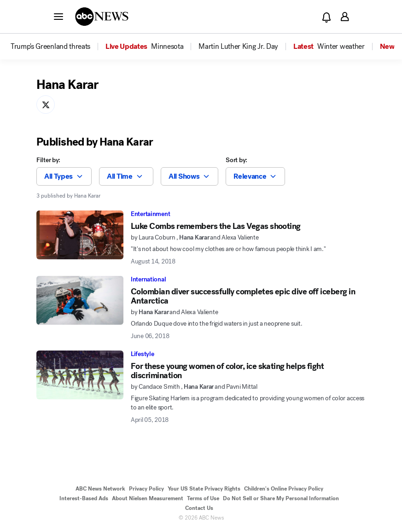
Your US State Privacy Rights (204, 489)
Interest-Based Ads (84, 498)
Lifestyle (142, 354)
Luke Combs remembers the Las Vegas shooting (216, 226)
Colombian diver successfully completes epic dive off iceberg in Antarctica (243, 296)
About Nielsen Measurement (148, 498)
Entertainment (150, 214)
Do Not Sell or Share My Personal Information (281, 498)
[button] (58, 16)
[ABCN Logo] (102, 17)
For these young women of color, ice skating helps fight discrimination (227, 371)
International (148, 279)
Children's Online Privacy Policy (284, 489)
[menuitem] (50, 47)
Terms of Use (203, 498)
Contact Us (199, 508)
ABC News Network (100, 489)
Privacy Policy (146, 489)
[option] (57, 47)
